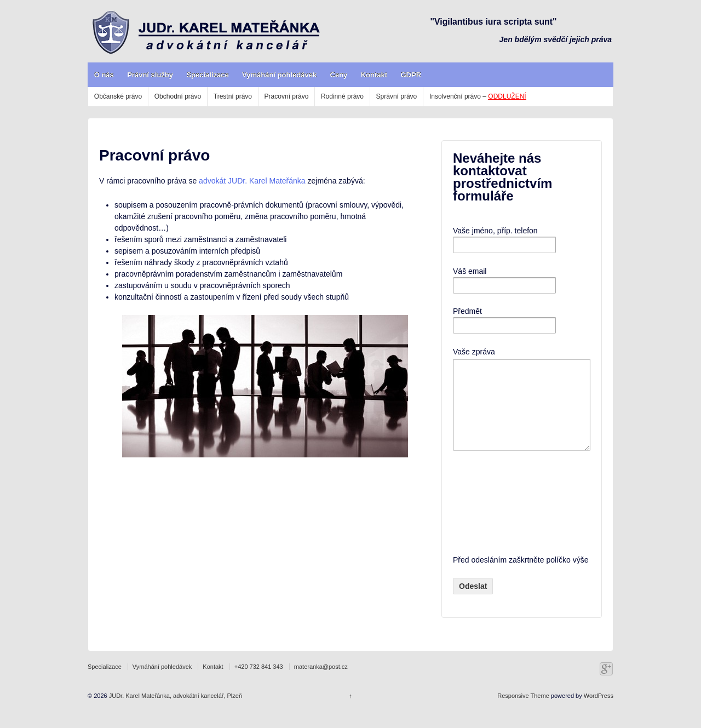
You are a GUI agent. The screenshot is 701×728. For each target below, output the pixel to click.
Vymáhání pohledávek (279, 75)
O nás (104, 75)
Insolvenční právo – (478, 96)
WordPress (599, 712)
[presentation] (498, 519)
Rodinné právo (342, 96)
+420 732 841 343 (259, 683)
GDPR (411, 75)
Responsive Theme (523, 712)
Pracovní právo (287, 96)
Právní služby (150, 75)
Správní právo (397, 96)
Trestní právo (233, 96)
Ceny (339, 75)
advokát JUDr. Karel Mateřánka (252, 181)
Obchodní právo (178, 96)
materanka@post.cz (321, 683)
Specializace (207, 75)
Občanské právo (118, 96)
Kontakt (374, 75)
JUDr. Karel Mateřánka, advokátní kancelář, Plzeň (175, 712)
